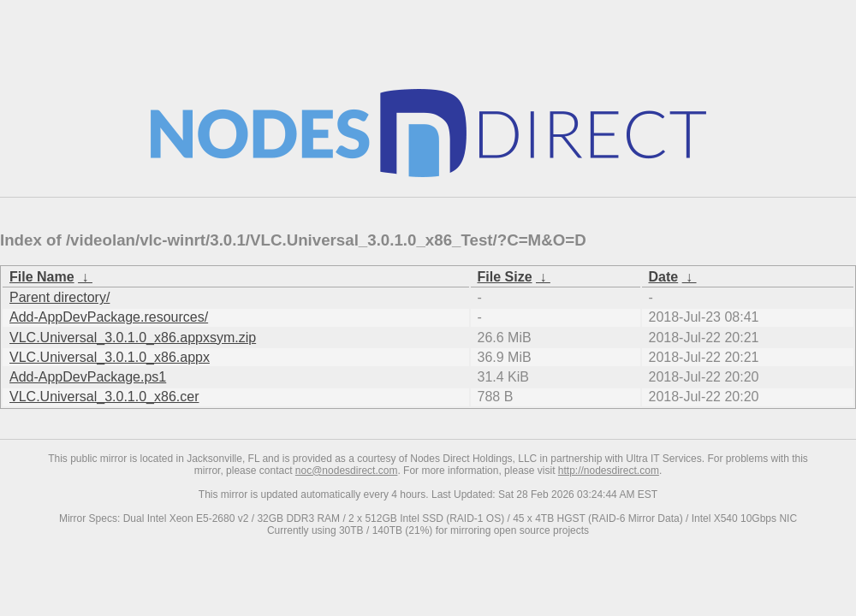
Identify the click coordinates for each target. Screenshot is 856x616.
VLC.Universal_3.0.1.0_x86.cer (104, 397)
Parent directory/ (59, 297)
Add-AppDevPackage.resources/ (109, 317)
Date (664, 277)
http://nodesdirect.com (609, 471)
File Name (42, 277)
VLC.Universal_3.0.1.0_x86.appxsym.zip (133, 338)
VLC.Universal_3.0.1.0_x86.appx (110, 357)
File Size (505, 277)
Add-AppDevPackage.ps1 (88, 377)
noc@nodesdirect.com (347, 471)
